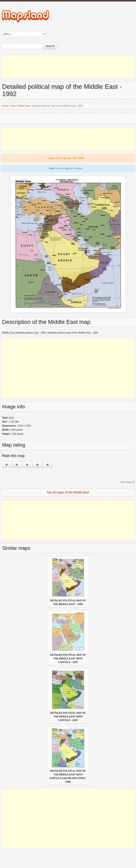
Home (5, 106)
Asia (13, 106)
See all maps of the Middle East (68, 492)
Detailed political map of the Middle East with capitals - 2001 (68, 717)
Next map (126, 482)
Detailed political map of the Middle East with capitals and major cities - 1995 (68, 776)
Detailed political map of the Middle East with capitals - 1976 (68, 659)
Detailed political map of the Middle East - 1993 (68, 602)
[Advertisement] (68, 66)
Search (50, 46)
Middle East (24, 106)
